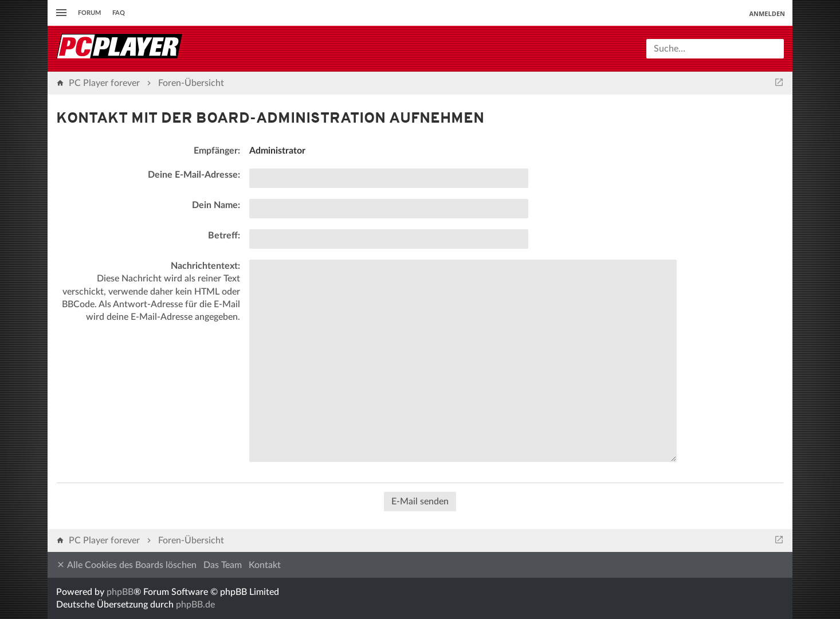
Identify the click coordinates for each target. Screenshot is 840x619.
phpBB (120, 592)
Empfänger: (217, 151)
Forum (89, 13)
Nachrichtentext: (205, 266)
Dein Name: (216, 205)
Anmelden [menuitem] (767, 13)
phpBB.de (195, 605)
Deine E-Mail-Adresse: (194, 175)
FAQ (119, 13)
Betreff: (224, 236)
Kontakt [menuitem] (265, 565)
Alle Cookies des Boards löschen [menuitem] (126, 565)
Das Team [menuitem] (223, 565)
